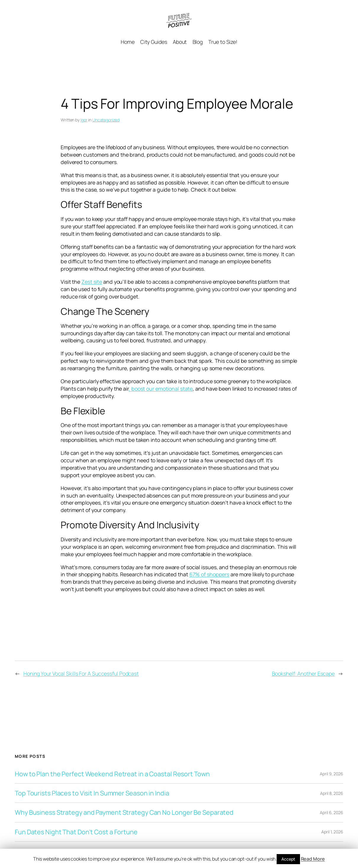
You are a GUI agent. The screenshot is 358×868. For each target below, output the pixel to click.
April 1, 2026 (332, 832)
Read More (313, 859)
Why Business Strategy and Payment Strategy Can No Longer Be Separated (124, 812)
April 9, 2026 (332, 774)
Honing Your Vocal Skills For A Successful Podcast (81, 673)
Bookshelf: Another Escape (303, 673)
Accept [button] (288, 859)
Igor (84, 120)
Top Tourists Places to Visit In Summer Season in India (92, 793)
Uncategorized (106, 120)
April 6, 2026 (332, 812)
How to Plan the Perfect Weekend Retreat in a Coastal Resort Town (112, 774)
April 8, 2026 (332, 793)
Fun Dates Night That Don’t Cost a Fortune (76, 832)
